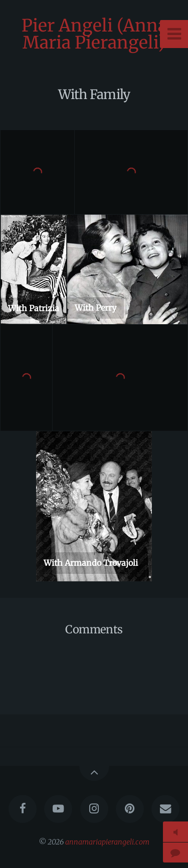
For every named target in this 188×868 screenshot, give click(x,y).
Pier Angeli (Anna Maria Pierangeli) (94, 34)
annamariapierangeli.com (107, 842)
